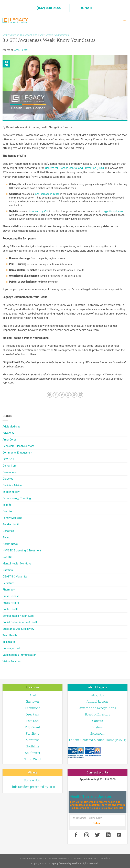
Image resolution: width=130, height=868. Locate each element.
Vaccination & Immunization (19, 655)
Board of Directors (97, 714)
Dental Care (9, 466)
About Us (97, 695)
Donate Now (33, 780)
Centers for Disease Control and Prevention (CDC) (74, 168)
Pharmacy (9, 590)
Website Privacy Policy (33, 859)
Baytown (33, 701)
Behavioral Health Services (18, 446)
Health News (10, 544)
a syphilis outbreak (112, 211)
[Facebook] (56, 395)
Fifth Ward (32, 727)
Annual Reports (97, 701)
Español (7, 505)
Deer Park (32, 714)
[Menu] (124, 21)
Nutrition (8, 570)
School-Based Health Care (18, 616)
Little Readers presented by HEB (33, 787)
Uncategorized (11, 648)
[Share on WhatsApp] (50, 395)
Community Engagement (17, 453)
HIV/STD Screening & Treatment (22, 551)
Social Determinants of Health (20, 622)
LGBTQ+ (8, 557)
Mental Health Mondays (17, 564)
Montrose (32, 740)
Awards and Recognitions (98, 708)
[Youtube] (119, 835)
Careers (98, 721)
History (97, 727)
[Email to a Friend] (68, 395)
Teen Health (10, 635)
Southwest (33, 753)
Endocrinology (11, 492)
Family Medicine (12, 518)
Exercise (7, 511)
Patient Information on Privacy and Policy (74, 859)
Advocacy (8, 433)
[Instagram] (87, 835)
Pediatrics (8, 583)
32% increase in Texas (47, 194)
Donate (86, 8)
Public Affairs (11, 603)
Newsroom (97, 733)
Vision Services (12, 661)
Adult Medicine (11, 427)
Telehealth (9, 642)
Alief (33, 695)
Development (10, 472)
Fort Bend (33, 733)
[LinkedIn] (80, 395)
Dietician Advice (12, 485)
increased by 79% (39, 211)
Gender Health (11, 524)
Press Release (11, 596)
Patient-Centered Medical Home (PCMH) (98, 740)
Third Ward (33, 759)
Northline (32, 746)
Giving (6, 537)
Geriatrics (8, 531)
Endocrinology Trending (17, 498)
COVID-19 (8, 459)
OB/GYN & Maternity (15, 577)
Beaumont (32, 708)
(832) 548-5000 (49, 8)
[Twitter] (62, 395)
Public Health (10, 609)
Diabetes (8, 479)
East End (32, 721)
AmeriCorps (9, 440)
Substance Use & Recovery (18, 629)
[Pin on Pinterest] (74, 395)
